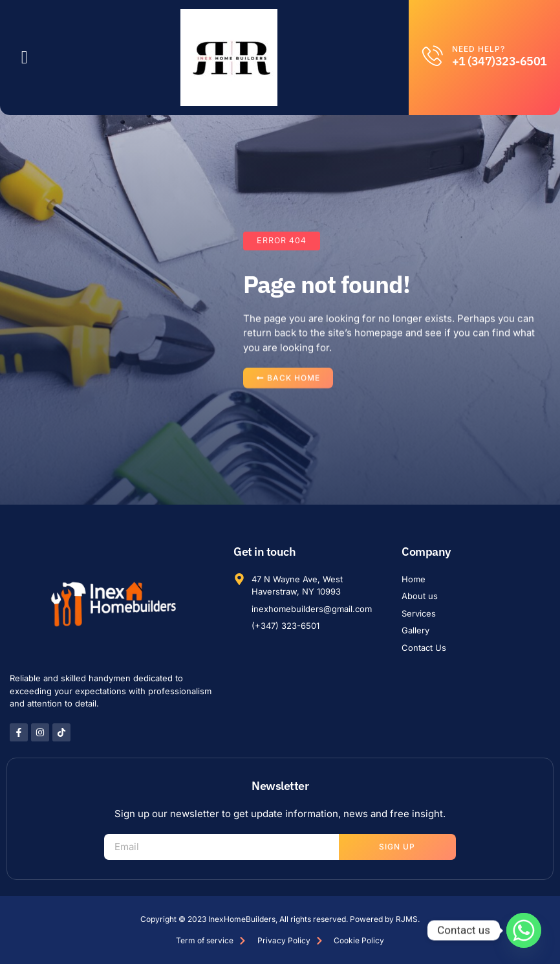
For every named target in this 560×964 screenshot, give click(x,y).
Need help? (479, 49)
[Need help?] (433, 56)
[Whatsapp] (524, 930)
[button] (25, 58)
